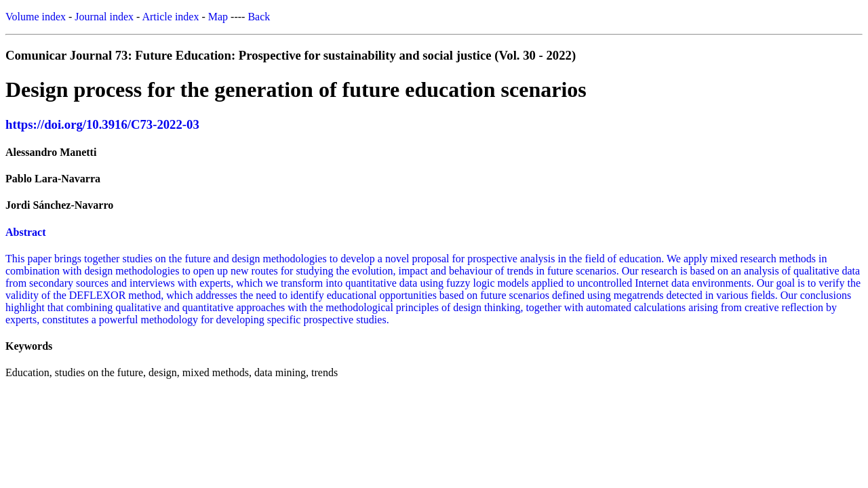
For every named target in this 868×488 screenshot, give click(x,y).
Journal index (104, 17)
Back (259, 17)
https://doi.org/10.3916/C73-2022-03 (102, 124)
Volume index (36, 17)
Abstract (26, 232)
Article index (170, 17)
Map (218, 17)
